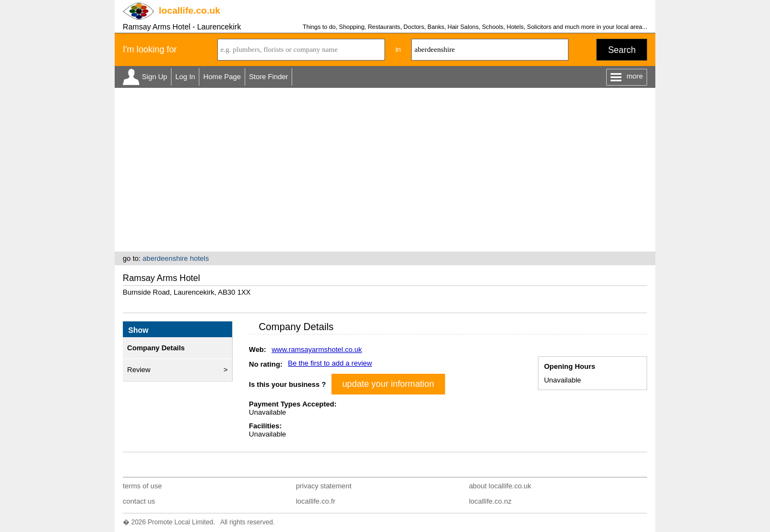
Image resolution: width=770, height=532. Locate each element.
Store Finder (269, 77)
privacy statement (324, 486)
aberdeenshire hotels (176, 258)
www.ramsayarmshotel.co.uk (316, 349)
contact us (139, 501)
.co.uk (189, 11)
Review (139, 370)
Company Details (156, 348)
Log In (185, 77)
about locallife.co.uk (500, 486)
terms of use (143, 486)
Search (622, 50)
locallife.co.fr (316, 501)
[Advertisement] (385, 170)
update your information (388, 384)
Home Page (222, 77)
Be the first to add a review (330, 363)
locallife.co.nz (490, 501)
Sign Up (155, 77)
